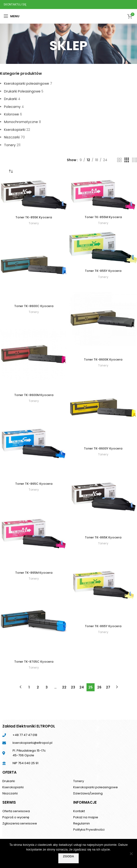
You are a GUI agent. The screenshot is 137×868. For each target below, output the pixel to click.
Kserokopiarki (15, 130)
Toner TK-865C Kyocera (34, 484)
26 (99, 687)
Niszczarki (12, 137)
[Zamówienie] (11, 171)
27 (108, 687)
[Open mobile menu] (11, 16)
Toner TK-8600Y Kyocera (103, 448)
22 (64, 687)
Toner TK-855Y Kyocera (103, 271)
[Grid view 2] (119, 160)
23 (73, 687)
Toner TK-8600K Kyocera (103, 359)
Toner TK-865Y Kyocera (103, 626)
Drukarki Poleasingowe (22, 91)
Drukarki (11, 99)
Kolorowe (11, 114)
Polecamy (12, 107)
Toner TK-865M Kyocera (34, 573)
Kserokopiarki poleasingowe (27, 84)
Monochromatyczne (21, 122)
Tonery (10, 145)
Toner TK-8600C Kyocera (34, 306)
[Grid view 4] (135, 160)
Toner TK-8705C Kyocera (34, 661)
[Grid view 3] (127, 160)
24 (82, 687)
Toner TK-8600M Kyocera (34, 395)
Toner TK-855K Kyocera (34, 217)
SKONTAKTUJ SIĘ (15, 4)
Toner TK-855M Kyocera (103, 217)
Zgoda (69, 856)
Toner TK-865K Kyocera (103, 537)
